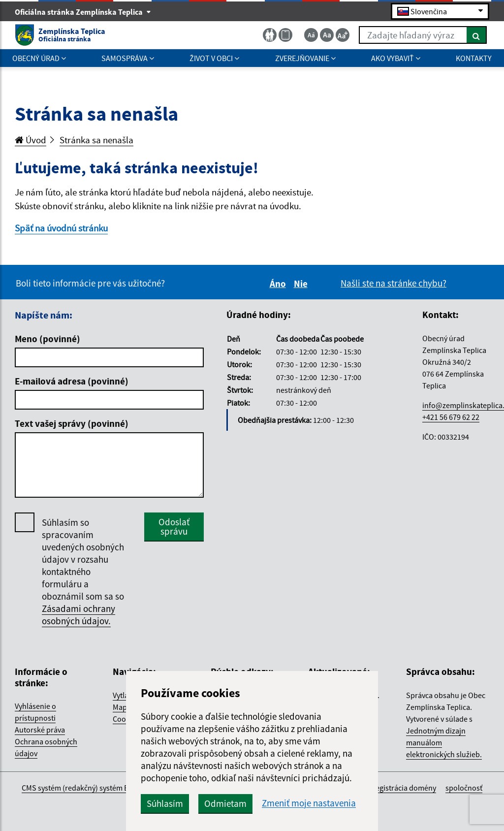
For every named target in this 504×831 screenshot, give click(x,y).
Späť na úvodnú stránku (61, 228)
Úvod (31, 140)
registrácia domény (404, 788)
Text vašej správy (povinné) (72, 423)
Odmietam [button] (225, 803)
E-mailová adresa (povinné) (72, 381)
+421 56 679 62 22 (451, 417)
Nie (302, 284)
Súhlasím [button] (165, 803)
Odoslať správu (174, 527)
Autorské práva (40, 730)
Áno (279, 284)
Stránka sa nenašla (96, 140)
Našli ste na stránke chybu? (394, 283)
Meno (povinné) (47, 339)
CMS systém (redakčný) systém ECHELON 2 (91, 788)
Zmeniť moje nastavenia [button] (309, 803)
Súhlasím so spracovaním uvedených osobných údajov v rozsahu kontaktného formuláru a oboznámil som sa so (83, 572)
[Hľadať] (477, 35)
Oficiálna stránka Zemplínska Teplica (83, 12)
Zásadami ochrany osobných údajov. (79, 615)
